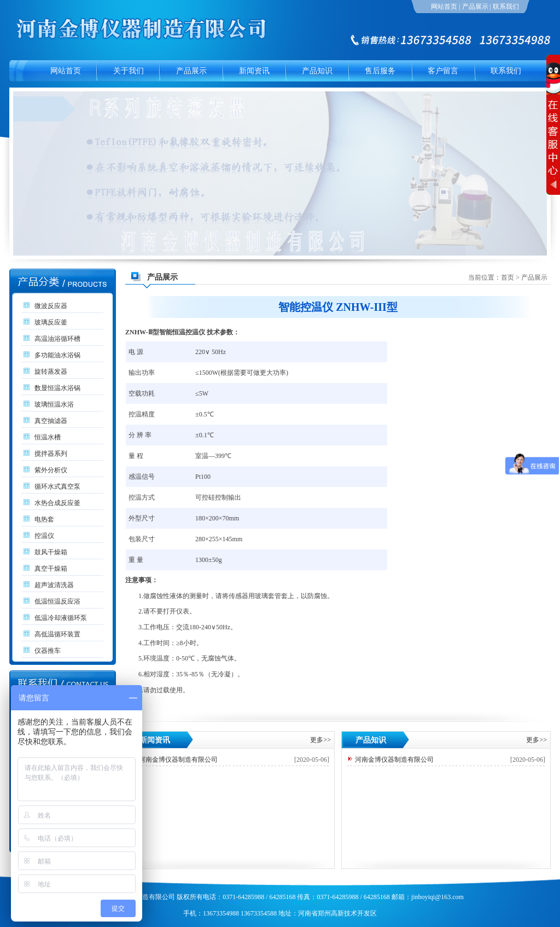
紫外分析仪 (51, 470)
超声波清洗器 (54, 585)
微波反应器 (51, 306)
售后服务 (380, 71)
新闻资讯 (254, 71)
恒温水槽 (48, 437)
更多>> (320, 740)
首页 (507, 277)
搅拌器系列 (51, 454)
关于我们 (129, 71)
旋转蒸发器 (51, 372)
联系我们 (506, 7)
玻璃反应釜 (51, 322)
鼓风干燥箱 (51, 552)
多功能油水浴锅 (57, 355)
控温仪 (44, 536)
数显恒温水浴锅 (57, 388)
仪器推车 (48, 651)
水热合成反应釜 (57, 503)
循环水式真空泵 (57, 486)
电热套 (44, 519)
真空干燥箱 (51, 569)
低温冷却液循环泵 (61, 618)
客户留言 (443, 71)
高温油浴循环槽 (57, 339)
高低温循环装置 (57, 634)
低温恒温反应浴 (57, 601)
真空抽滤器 (51, 421)
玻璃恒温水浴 (54, 404)
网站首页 (444, 7)
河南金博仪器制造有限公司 (178, 760)
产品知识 (317, 71)
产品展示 (475, 7)
